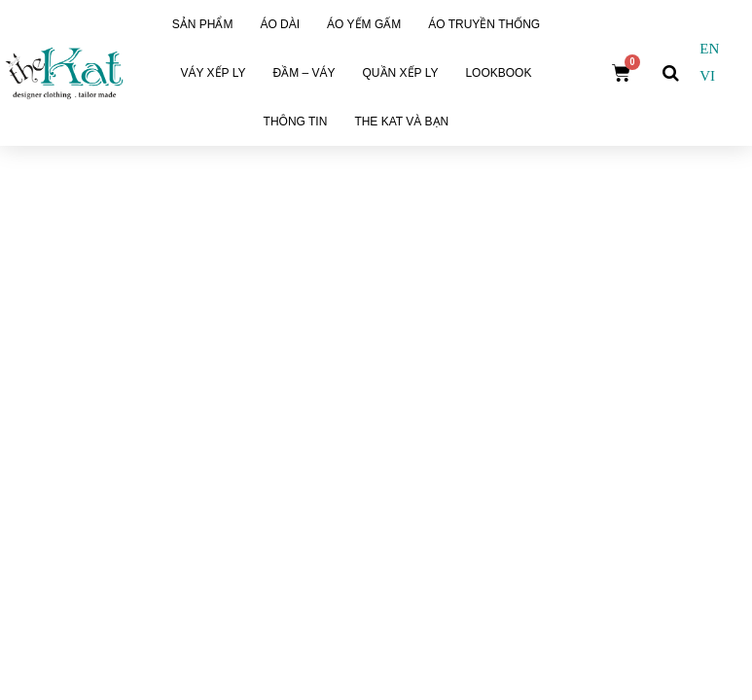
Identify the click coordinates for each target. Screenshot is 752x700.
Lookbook (498, 73)
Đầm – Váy (304, 73)
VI (707, 76)
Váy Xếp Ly (213, 73)
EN (709, 49)
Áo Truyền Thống (484, 24)
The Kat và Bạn (401, 122)
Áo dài (280, 24)
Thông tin (296, 122)
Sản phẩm (203, 24)
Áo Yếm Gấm (364, 24)
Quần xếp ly (401, 73)
